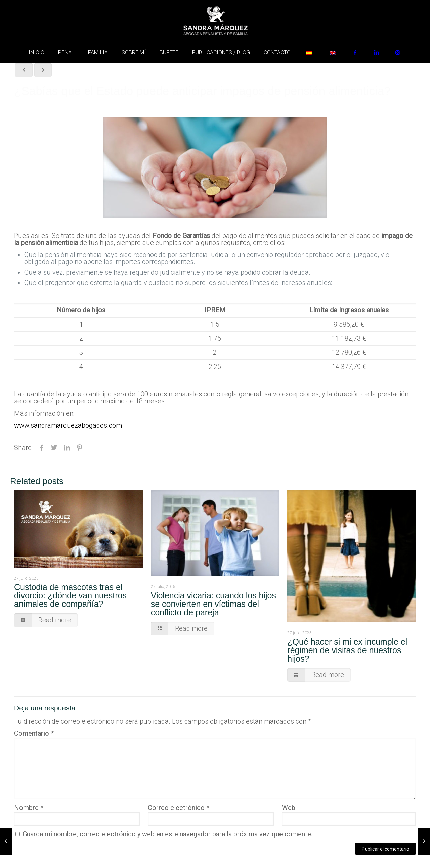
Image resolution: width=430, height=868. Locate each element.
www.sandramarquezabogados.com (68, 425)
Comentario (34, 734)
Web (289, 808)
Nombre (29, 808)
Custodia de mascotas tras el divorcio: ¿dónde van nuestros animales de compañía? (70, 595)
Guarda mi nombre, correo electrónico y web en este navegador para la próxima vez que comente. (167, 834)
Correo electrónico (179, 808)
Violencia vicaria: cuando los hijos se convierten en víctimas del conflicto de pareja (213, 604)
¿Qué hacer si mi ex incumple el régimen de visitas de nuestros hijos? (347, 650)
